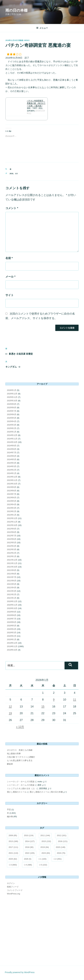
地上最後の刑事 (14, 754)
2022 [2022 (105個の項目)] (30, 853)
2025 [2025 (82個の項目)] (13, 859)
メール (10, 277)
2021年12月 (12, 560)
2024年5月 (12, 459)
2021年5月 (12, 584)
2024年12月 (12, 435)
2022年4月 (12, 546)
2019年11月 (12, 646)
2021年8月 (12, 574)
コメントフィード (15, 890)
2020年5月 (12, 626)
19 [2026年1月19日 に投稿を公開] (10, 713)
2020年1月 (12, 639)
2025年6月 (12, 414)
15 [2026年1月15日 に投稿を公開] (43, 707)
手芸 (9, 810)
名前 (9, 258)
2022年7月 (12, 536)
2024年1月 (12, 473)
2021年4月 (12, 588)
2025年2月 (12, 428)
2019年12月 (12, 643)
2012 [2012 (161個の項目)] (62, 835)
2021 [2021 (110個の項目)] (13, 853)
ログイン (11, 883)
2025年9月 (12, 404)
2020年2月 (12, 636)
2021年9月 (12, 570)
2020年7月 (12, 619)
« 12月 (20, 727)
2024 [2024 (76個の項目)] (61, 853)
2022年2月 (12, 553)
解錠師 (10, 764)
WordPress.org (13, 894)
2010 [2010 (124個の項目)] (29, 835)
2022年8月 (12, 532)
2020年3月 (12, 633)
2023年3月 (12, 508)
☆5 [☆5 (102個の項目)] (43, 865)
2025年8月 (12, 408)
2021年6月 (12, 581)
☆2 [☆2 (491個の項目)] (57, 859)
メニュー (42, 28)
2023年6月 (12, 498)
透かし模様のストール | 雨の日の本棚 (46, 792)
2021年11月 (12, 563)
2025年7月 (12, 411)
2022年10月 (12, 525)
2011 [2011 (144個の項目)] (45, 835)
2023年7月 (12, 494)
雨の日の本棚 (16, 10)
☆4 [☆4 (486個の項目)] (28, 865)
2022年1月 (12, 556)
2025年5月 (12, 418)
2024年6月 (12, 456)
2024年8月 (12, 449)
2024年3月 (12, 466)
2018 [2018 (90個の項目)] (29, 847)
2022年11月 (12, 522)
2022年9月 (12, 529)
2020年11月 (12, 605)
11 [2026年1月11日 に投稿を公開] (75, 700)
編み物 (10, 816)
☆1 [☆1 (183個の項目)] (42, 859)
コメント (12, 208)
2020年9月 (12, 612)
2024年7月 (12, 453)
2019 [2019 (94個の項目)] (45, 847)
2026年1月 (12, 390)
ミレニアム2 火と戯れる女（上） (22, 788)
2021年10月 (12, 567)
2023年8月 (12, 491)
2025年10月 (12, 401)
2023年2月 (12, 511)
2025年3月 (12, 425)
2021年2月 (12, 594)
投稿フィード (13, 887)
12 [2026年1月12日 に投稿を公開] (10, 707)
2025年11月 (12, 397)
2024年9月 (12, 446)
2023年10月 (12, 484)
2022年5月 (12, 543)
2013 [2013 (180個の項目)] (13, 841)
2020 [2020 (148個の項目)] (61, 847)
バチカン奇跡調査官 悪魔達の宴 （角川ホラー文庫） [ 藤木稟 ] (36, 103)
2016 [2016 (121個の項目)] (63, 841)
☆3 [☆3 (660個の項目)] (13, 865)
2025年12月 (12, 394)
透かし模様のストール (17, 792)
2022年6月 (12, 539)
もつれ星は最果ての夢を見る (20, 760)
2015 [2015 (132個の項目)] (46, 841)
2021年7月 (12, 577)
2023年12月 (12, 477)
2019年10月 (12, 650)
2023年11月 (12, 480)
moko (27, 40)
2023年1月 (12, 515)
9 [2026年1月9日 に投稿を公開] (54, 700)
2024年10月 (12, 442)
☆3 (16, 174)
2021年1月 (12, 598)
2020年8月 (12, 615)
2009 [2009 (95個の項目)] (13, 835)
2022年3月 (12, 549)
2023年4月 (12, 504)
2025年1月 (12, 432)
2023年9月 (12, 487)
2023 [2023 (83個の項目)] (46, 853)
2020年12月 (12, 601)
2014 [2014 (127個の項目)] (30, 841)
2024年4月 (12, 463)
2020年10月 (12, 608)
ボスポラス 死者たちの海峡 (20, 750)
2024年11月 (12, 439)
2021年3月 (12, 591)
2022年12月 (12, 518)
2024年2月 (12, 470)
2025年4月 (12, 421)
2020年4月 (12, 629)
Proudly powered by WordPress (20, 972)
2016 (11, 174)
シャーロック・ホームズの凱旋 (21, 782)
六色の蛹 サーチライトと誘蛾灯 (21, 757)
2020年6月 (12, 622)
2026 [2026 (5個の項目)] (28, 859)
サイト (10, 295)
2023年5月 (12, 501)
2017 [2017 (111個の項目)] (13, 847)
